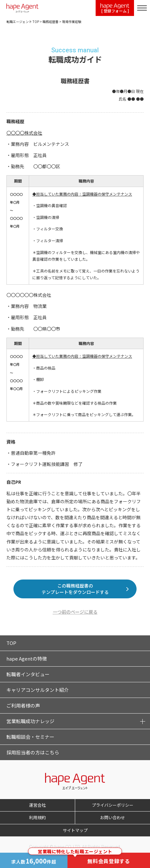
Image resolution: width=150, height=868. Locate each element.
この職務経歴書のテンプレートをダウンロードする (75, 589)
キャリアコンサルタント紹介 (38, 690)
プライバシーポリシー (113, 805)
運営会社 (37, 805)
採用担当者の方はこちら (33, 752)
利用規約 (37, 817)
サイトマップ (75, 830)
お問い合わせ (113, 817)
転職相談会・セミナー (30, 737)
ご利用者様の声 (23, 705)
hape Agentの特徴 (27, 658)
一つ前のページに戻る (75, 612)
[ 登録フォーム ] (115, 8)
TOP (11, 643)
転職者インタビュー (28, 674)
